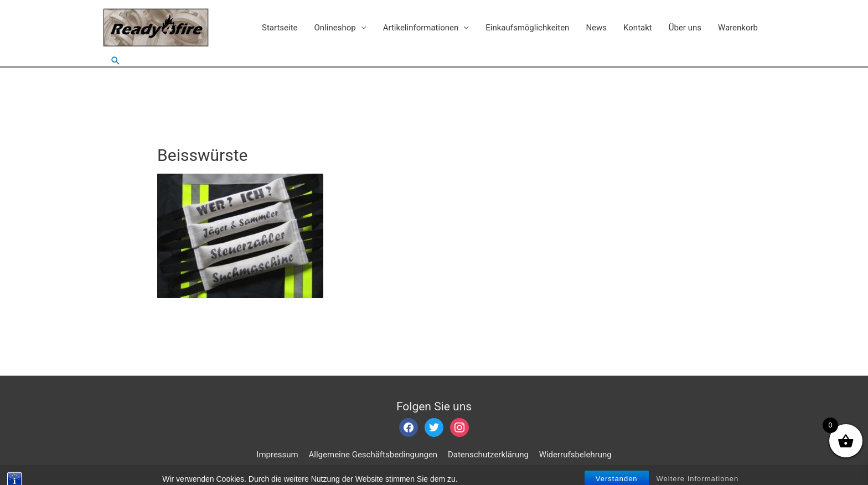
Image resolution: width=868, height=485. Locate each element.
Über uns (685, 28)
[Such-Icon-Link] (116, 61)
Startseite (280, 28)
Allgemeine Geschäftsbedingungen (373, 455)
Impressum (277, 455)
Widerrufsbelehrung (575, 455)
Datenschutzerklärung (488, 455)
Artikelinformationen (421, 28)
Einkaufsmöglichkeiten (527, 28)
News (596, 28)
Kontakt (638, 28)
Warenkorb (738, 28)
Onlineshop (335, 28)
